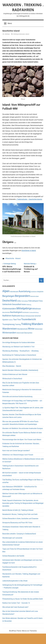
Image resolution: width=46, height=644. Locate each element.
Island (27, 34)
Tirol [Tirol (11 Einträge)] (19, 320)
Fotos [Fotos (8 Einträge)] (41, 301)
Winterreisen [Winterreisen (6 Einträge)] (39, 329)
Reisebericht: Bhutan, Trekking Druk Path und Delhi (20, 514)
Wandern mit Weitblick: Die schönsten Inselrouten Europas (23, 428)
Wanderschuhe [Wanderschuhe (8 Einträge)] (22, 329)
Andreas (7, 34)
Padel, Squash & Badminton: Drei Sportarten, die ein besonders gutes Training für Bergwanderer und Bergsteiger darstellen (23, 503)
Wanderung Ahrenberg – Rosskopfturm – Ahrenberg (20, 351)
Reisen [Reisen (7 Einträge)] (23, 316)
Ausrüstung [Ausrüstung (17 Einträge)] (25, 291)
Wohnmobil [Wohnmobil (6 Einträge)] (20, 333)
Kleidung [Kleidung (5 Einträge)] (29, 305)
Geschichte (10, 258)
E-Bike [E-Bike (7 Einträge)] (19, 301)
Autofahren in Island (29, 251)
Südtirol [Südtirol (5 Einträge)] (11, 320)
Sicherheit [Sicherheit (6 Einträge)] (38, 316)
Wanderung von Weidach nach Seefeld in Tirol (18, 347)
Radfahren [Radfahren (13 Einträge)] (7, 316)
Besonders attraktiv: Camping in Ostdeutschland (19, 534)
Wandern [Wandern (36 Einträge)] (37, 324)
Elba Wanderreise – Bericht (12, 366)
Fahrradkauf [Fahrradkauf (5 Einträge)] (25, 301)
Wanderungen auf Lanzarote (12, 538)
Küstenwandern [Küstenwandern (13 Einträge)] (9, 309)
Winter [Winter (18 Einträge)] (31, 329)
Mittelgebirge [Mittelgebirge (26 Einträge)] (24, 308)
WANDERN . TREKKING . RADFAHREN (23, 7)
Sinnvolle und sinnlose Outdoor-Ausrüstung (17, 397)
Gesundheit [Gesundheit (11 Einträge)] (17, 304)
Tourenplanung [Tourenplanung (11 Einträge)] (8, 324)
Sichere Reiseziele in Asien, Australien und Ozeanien (20, 519)
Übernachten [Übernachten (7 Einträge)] (28, 333)
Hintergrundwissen (19, 34)
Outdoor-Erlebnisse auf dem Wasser (15, 374)
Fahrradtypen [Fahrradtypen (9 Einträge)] (33, 301)
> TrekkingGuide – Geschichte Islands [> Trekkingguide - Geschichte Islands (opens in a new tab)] (29, 199)
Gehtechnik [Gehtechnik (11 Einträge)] (7, 304)
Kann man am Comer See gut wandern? (16, 451)
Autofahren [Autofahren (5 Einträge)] (34, 292)
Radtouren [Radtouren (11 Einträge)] (16, 316)
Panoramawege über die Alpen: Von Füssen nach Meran (22, 440)
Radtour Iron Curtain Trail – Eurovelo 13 (16, 603)
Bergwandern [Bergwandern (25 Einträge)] (22, 296)
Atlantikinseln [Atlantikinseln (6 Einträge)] (14, 292)
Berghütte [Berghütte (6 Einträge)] (40, 292)
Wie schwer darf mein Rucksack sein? (15, 607)
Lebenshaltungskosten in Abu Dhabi (15, 581)
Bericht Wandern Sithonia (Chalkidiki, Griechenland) (20, 370)
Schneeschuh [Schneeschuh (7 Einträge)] (30, 316)
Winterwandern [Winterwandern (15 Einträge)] (9, 333)
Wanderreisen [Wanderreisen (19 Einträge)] (10, 329)
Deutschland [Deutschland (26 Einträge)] (9, 301)
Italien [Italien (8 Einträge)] (24, 304)
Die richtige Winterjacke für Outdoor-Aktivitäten (19, 343)
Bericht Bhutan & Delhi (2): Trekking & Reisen (18, 510)
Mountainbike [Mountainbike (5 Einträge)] (6, 312)
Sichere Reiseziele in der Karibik (13, 556)
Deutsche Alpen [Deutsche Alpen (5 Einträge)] (35, 296)
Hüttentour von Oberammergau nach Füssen (18, 455)
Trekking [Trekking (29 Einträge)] (26, 324)
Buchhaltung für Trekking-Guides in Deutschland (19, 355)
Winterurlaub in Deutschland (12, 379)
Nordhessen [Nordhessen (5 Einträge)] (26, 312)
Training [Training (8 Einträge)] (18, 324)
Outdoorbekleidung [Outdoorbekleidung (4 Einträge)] (34, 313)
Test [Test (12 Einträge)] (15, 320)
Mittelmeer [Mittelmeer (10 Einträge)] (37, 309)
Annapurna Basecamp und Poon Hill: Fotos (17, 523)
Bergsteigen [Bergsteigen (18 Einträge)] (8, 296)
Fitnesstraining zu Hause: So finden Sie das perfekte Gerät (23, 599)
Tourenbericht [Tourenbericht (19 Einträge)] (29, 319)
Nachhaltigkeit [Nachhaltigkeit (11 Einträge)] (16, 312)
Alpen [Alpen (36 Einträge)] (6, 291)
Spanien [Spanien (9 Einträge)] (5, 320)
